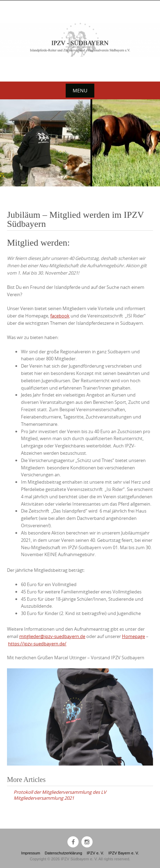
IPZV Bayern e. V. (123, 853)
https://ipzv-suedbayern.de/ (37, 644)
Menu (80, 90)
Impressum (31, 853)
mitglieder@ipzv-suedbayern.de (52, 636)
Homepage (133, 636)
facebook (60, 316)
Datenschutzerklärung (63, 853)
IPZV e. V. (95, 853)
